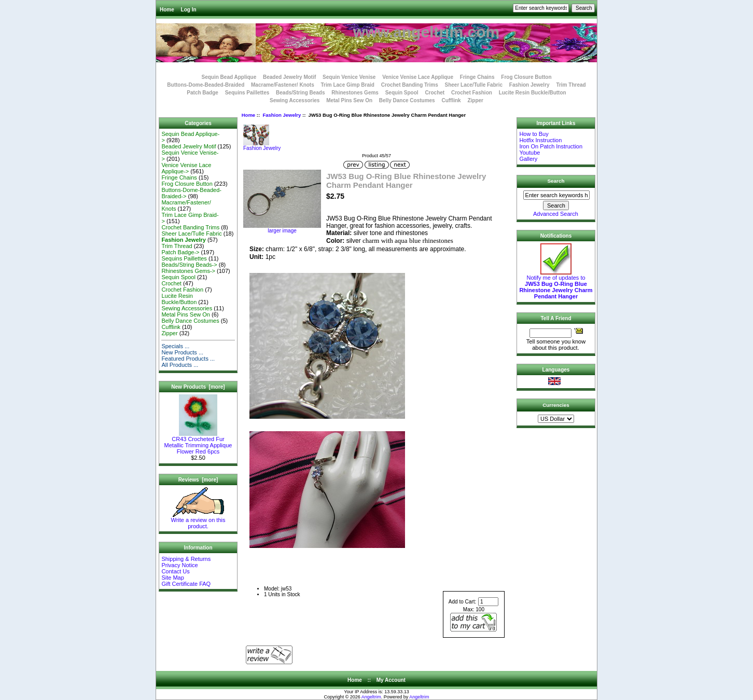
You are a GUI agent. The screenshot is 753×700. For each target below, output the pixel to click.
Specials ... (175, 346)
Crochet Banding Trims (410, 85)
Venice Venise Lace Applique (418, 77)
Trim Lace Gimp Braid (348, 85)
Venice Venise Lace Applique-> (186, 168)
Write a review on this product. (198, 520)
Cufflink (451, 100)
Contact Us (175, 571)
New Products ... (182, 352)
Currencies (556, 405)
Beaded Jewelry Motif (289, 77)
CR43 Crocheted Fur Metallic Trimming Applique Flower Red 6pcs (198, 443)
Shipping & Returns (186, 559)
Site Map (172, 578)
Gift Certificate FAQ (186, 584)
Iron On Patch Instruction (551, 146)
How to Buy (534, 134)
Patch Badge (203, 93)
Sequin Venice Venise (349, 77)
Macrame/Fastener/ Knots (283, 85)
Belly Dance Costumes (407, 100)
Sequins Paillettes (247, 93)
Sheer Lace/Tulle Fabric (473, 85)
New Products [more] (198, 387)
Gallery (528, 159)
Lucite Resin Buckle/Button (533, 93)
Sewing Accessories (295, 100)
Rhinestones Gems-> (188, 271)
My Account (391, 680)
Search (556, 181)
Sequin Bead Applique (229, 77)
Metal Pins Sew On (349, 100)
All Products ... (180, 365)
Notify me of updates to (556, 284)
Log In (189, 10)
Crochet (435, 93)
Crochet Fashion (472, 93)
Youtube (529, 153)
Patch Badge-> (180, 252)
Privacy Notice (179, 565)
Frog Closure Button (526, 77)
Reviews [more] (198, 480)
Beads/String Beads (300, 93)
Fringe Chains (477, 77)
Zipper (475, 100)
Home (167, 10)
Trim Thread (571, 85)
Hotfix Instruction (540, 140)
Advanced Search (556, 214)
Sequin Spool (402, 93)
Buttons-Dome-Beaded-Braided (206, 85)
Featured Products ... (188, 359)
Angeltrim (371, 697)
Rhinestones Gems (355, 93)
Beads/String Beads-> (189, 265)
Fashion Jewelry (282, 115)
